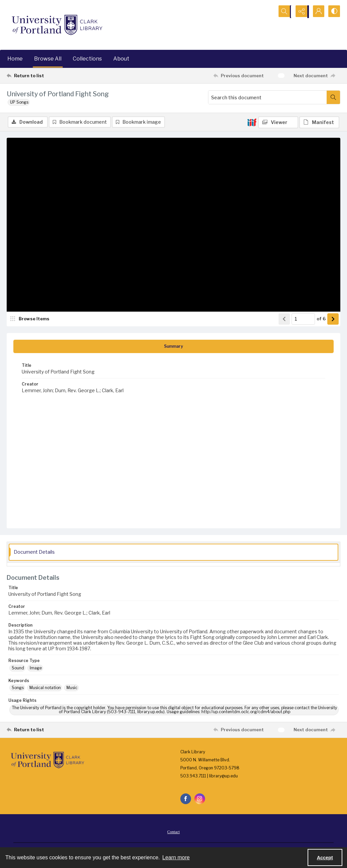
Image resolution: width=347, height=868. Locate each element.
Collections (87, 59)
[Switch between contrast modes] (334, 12)
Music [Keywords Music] (72, 688)
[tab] (173, 347)
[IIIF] (252, 122)
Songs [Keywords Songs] (18, 688)
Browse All (48, 59)
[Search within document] (333, 97)
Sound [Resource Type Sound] (18, 668)
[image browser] (32, 319)
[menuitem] (173, 832)
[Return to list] (52, 76)
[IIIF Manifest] (319, 122)
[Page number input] (303, 319)
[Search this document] (268, 97)
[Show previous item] (284, 319)
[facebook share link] (186, 799)
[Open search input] (284, 12)
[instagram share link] (200, 799)
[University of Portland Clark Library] (57, 25)
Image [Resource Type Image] (36, 668)
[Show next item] (333, 319)
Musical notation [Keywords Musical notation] (45, 688)
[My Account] (317, 12)
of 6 (321, 319)
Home (15, 59)
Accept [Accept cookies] (325, 858)
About (121, 59)
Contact (173, 832)
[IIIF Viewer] (278, 122)
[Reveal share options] (300, 12)
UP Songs (19, 102)
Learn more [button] (176, 857)
